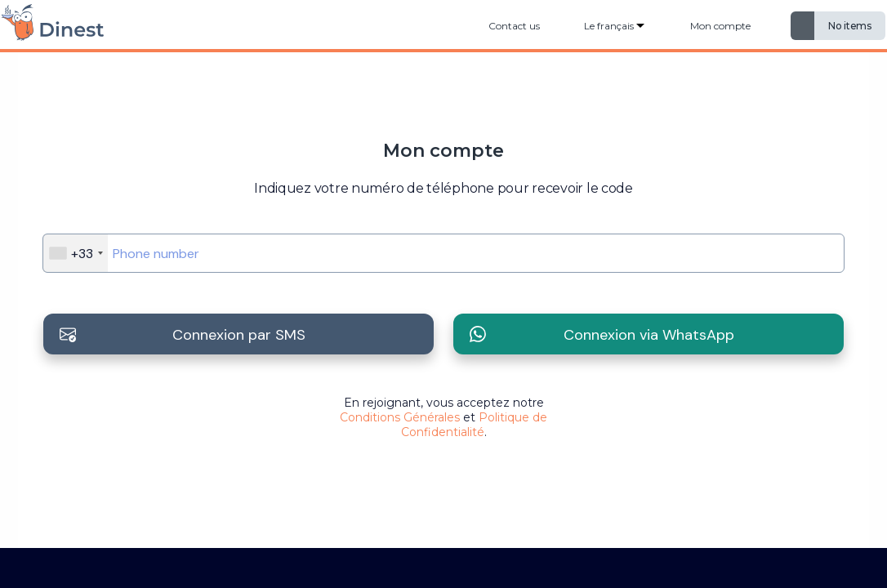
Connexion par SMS (239, 335)
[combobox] (76, 253)
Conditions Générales (400, 417)
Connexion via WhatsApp (649, 335)
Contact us (514, 26)
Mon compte (720, 26)
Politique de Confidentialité (475, 425)
